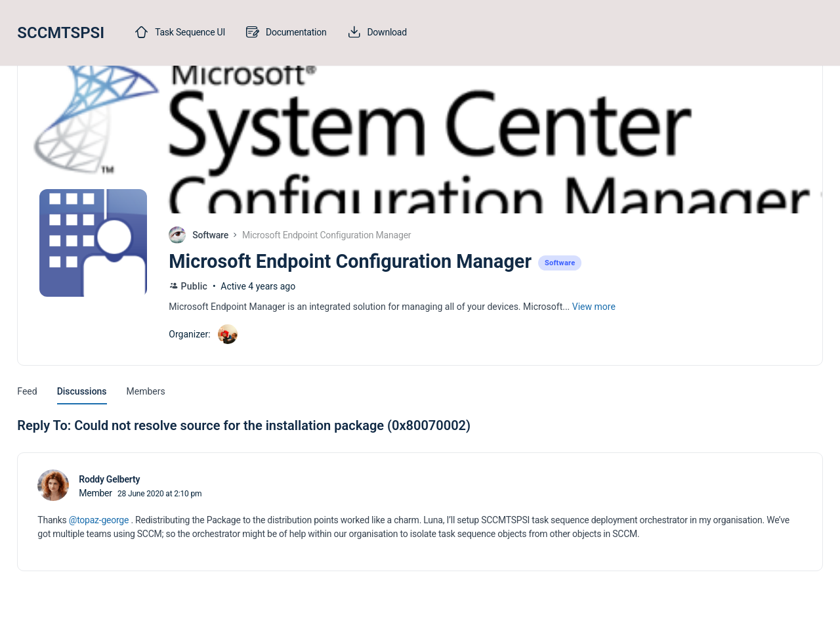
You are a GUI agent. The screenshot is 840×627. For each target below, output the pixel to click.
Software (210, 235)
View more (594, 307)
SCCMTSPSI (61, 33)
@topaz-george (99, 520)
